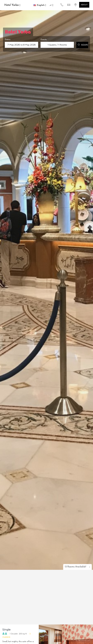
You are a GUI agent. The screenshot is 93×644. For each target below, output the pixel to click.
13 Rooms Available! (77, 567)
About (84, 5)
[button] (40, 5)
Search (83, 45)
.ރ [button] (51, 5)
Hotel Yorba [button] (12, 5)
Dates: (8, 40)
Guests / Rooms (57, 45)
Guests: (44, 40)
